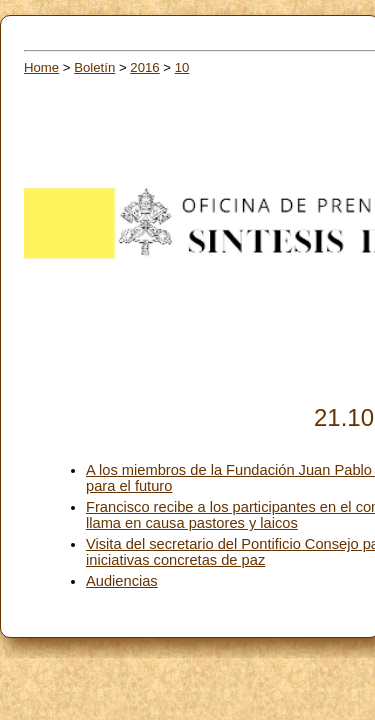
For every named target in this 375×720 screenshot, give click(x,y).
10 (182, 67)
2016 (144, 67)
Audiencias (122, 581)
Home (41, 67)
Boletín (94, 67)
